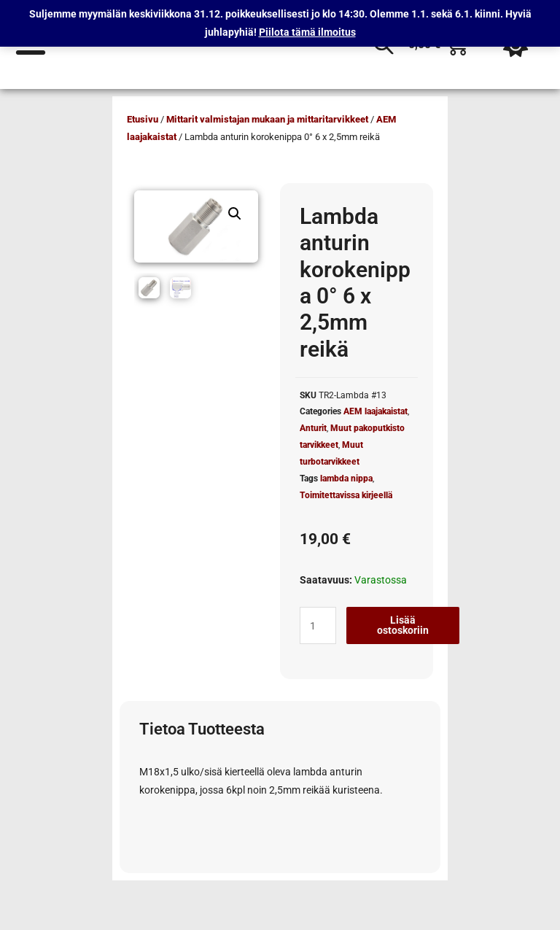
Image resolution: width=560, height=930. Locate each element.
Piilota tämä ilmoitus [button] (307, 32)
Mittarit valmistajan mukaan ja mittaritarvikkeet (267, 119)
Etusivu (143, 119)
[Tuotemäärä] (318, 625)
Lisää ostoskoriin (403, 625)
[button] (235, 214)
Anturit (313, 428)
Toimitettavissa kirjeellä (346, 495)
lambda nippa (346, 478)
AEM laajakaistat (376, 411)
